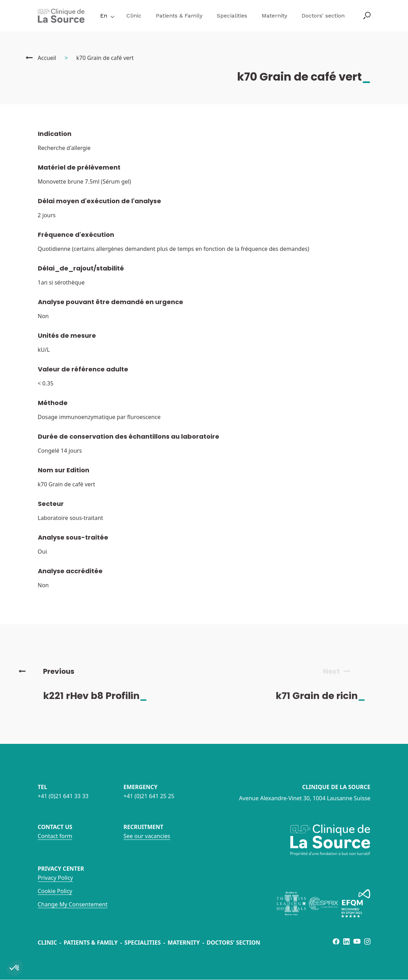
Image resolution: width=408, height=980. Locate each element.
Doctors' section (323, 16)
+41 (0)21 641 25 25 (149, 796)
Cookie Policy (55, 891)
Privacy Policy (56, 878)
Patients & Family (179, 16)
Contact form (55, 836)
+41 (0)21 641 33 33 (63, 796)
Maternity (274, 16)
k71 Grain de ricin (326, 696)
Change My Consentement (73, 904)
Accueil (47, 58)
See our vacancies (147, 836)
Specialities (232, 16)
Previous (46, 671)
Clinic (134, 16)
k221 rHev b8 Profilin (101, 696)
